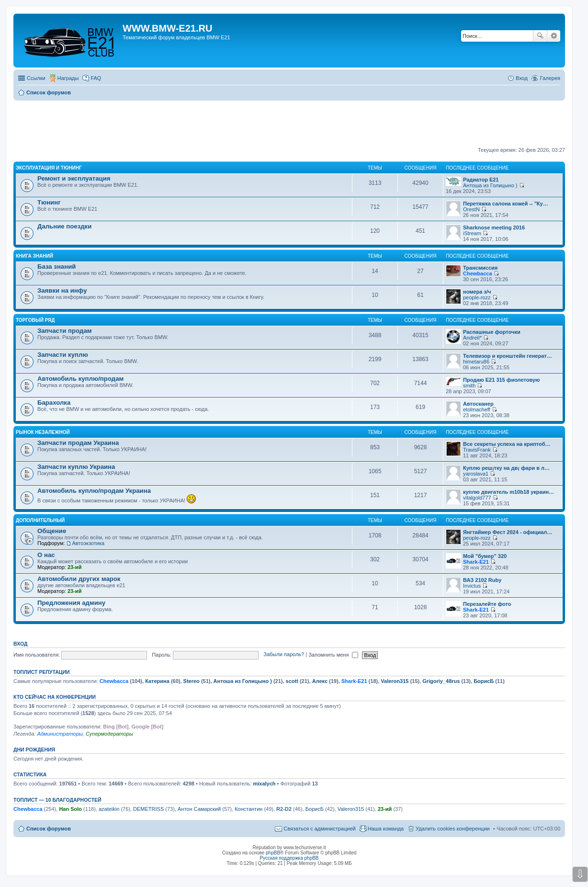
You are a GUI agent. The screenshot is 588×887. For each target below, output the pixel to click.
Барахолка (54, 403)
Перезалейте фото (487, 604)
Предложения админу (71, 603)
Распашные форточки (492, 332)
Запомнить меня (333, 655)
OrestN (471, 209)
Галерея (550, 78)
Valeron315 (395, 681)
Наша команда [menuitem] (386, 829)
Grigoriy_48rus (441, 681)
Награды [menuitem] (68, 78)
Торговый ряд (35, 320)
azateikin (109, 809)
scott (292, 681)
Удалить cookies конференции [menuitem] (453, 829)
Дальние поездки (64, 226)
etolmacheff (477, 409)
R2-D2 (284, 809)
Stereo (192, 681)
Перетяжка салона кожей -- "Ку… (506, 204)
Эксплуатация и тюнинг (49, 168)
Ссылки (36, 78)
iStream (472, 233)
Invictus (472, 586)
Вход (20, 644)
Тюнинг (49, 202)
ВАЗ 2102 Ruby (482, 580)
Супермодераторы (109, 734)
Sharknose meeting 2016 (494, 227)
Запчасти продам (64, 331)
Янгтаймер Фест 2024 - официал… (508, 532)
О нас (46, 555)
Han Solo (70, 809)
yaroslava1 (476, 474)
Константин (249, 809)
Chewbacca (478, 273)
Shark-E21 (476, 562)
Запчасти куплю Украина (76, 467)
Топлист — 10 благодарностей (57, 800)
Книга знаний (34, 256)
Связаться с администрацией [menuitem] (319, 829)
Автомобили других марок (79, 579)
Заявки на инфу (62, 290)
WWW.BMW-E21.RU (167, 28)
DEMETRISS (148, 809)
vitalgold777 (477, 498)
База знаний (57, 267)
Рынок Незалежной (43, 432)
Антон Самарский (199, 809)
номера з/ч (477, 292)
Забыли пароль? (284, 655)
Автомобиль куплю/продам (80, 379)
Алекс (320, 681)
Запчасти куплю (63, 355)
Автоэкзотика (88, 543)
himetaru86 (476, 362)
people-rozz (477, 297)
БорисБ (484, 681)
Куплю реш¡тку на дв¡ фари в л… (506, 468)
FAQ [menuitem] (96, 78)
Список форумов (49, 829)
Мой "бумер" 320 (485, 556)
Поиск (540, 36)
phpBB (273, 853)
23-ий (74, 567)
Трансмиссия (480, 268)
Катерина (157, 681)
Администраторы (60, 734)
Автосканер (478, 404)
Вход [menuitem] (522, 78)
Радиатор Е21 (481, 180)
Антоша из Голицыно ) (490, 185)
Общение (52, 531)
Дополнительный (40, 520)
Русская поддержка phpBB (289, 858)
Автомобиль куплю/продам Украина (94, 491)
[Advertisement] (289, 124)
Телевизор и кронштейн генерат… (508, 356)
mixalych (264, 784)
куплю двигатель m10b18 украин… (509, 492)
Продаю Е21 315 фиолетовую (501, 380)
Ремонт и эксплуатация (74, 178)
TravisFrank (477, 450)
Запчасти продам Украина (78, 443)
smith (469, 386)
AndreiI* (472, 338)
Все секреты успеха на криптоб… (507, 444)
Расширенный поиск (554, 36)
